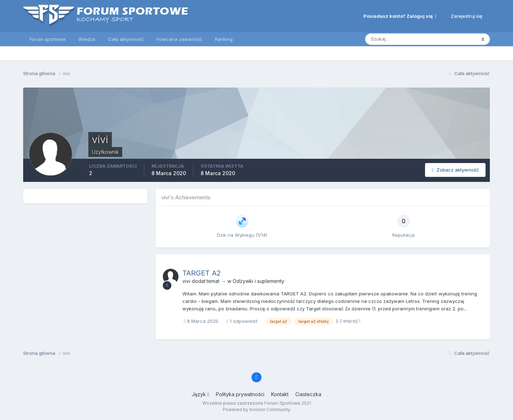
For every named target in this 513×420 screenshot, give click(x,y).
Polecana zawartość (179, 39)
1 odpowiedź (242, 321)
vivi (186, 281)
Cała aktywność (126, 39)
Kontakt (280, 394)
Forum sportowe (48, 39)
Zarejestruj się (467, 16)
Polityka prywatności (240, 394)
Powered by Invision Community (256, 409)
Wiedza (87, 39)
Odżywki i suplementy (258, 281)
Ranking (224, 39)
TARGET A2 (202, 273)
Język (200, 394)
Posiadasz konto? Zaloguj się (400, 16)
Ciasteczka (308, 394)
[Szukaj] (403, 39)
